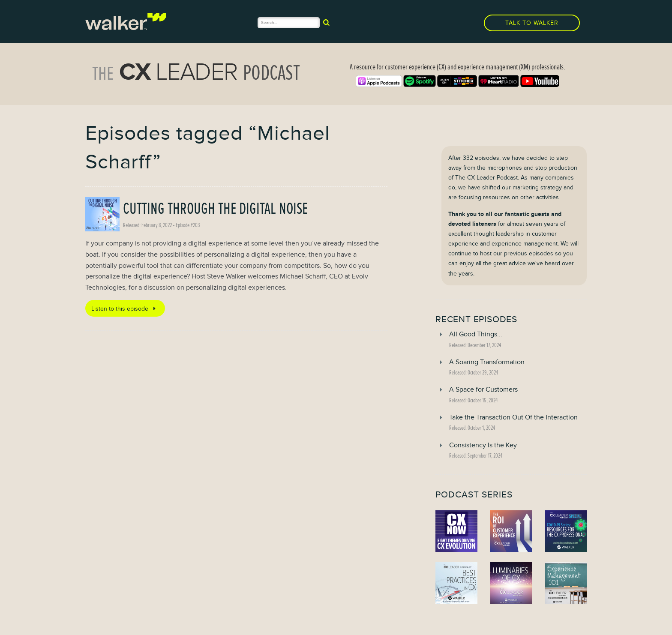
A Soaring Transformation (487, 362)
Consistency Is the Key (483, 445)
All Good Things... (476, 334)
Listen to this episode (125, 309)
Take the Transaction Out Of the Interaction (513, 417)
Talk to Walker (532, 23)
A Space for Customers (483, 389)
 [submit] (326, 22)
